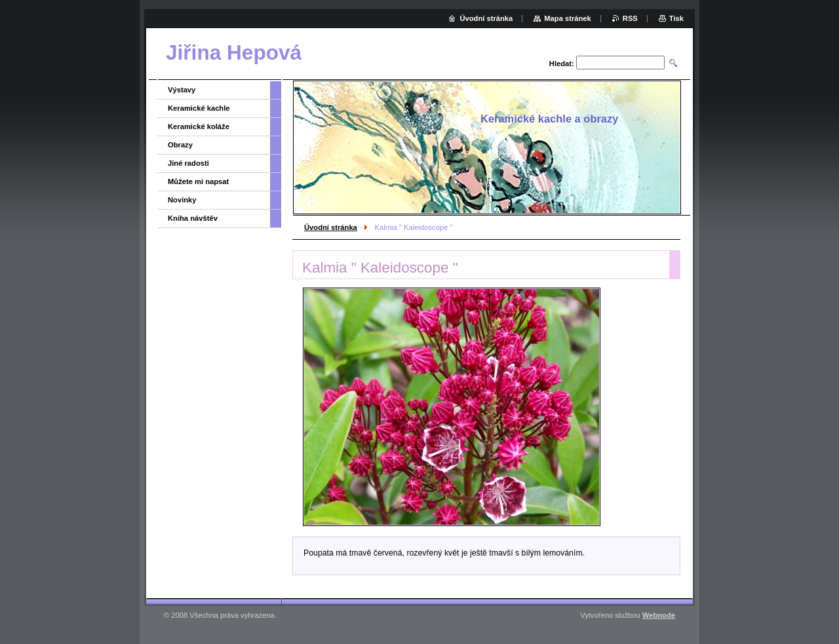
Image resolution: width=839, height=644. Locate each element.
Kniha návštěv (193, 218)
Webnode (659, 615)
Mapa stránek (568, 18)
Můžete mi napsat (198, 181)
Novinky (182, 200)
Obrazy (180, 145)
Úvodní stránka (331, 227)
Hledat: (562, 64)
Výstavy (182, 90)
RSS (630, 18)
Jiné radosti (188, 163)
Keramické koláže (199, 126)
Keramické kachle (199, 108)
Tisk (676, 18)
